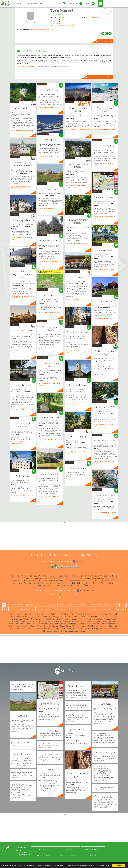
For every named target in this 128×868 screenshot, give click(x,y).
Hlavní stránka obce (107, 41)
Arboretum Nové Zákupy (22, 621)
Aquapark (70, 102)
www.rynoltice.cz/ (94, 18)
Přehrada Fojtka (112, 624)
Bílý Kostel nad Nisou (29, 576)
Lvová (96, 581)
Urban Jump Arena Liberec (104, 619)
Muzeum (15, 418)
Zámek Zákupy (66, 626)
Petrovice (67, 583)
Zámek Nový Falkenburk (70, 614)
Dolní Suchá (115, 576)
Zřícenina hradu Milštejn (46, 619)
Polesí (52, 30)
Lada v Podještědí (72, 581)
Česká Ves (63, 576)
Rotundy (40, 609)
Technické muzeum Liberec (49, 624)
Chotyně (72, 576)
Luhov (90, 581)
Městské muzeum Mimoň (82, 619)
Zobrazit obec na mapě (29, 67)
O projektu (43, 849)
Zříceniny (42, 235)
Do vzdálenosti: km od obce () (55, 590)
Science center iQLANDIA (105, 621)
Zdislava (79, 585)
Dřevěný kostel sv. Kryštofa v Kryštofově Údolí (99, 614)
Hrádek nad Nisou (93, 578)
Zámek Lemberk (16, 614)
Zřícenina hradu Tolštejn (75, 631)
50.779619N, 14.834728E (66, 26)
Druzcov (18, 578)
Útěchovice (42, 585)
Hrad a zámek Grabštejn (21, 616)
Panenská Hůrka (47, 583)
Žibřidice (87, 585)
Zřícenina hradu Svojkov (37, 628)
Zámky (15, 102)
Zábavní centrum (43, 289)
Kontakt (93, 856)
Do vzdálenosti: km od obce (57, 561)
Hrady (15, 325)
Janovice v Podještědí (19, 581)
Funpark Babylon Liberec (60, 621)
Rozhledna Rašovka (18, 628)
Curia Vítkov (30, 619)
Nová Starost (61, 10)
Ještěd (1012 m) (110, 616)
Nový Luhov (15, 583)
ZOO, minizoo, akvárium (72, 272)
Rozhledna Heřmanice (56, 628)
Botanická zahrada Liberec (48, 626)
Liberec (61, 24)
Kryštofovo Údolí (57, 581)
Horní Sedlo (79, 578)
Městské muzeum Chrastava (75, 616)
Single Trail (86, 609)
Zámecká (71, 585)
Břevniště (42, 576)
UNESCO (38, 605)
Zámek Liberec (30, 624)
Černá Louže (33, 30)
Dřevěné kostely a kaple (17, 266)
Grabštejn (35, 578)
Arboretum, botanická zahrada (47, 412)
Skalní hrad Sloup (91, 628)
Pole (74, 583)
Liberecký (62, 20)
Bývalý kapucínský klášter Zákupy (22, 626)
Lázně (15, 470)
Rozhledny (70, 326)
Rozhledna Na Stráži (75, 628)
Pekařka (59, 583)
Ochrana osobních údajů (68, 856)
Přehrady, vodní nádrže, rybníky (20, 379)
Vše (4, 605)
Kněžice (38, 581)
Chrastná (80, 576)
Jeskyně (97, 345)
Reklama (68, 849)
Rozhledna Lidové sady (109, 626)
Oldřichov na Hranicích (30, 583)
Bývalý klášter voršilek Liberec (73, 624)
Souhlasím (119, 865)
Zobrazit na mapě (22, 130)
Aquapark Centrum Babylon (83, 621)
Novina (113, 581)
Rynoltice (62, 18)
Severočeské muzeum (95, 624)
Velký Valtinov (60, 585)
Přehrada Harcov (80, 626)
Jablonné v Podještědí (110, 578)
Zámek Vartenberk (40, 616)
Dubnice (26, 578)
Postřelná (87, 583)
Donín (11, 578)
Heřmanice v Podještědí (64, 578)
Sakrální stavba (15, 157)
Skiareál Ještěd (18, 619)
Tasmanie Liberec (16, 624)
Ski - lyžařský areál (43, 134)
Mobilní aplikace (44, 856)
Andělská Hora (13, 576)
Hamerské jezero (55, 616)
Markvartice (104, 581)
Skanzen (42, 183)
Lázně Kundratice (95, 616)
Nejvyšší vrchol (42, 84)
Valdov (50, 585)
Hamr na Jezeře (46, 578)
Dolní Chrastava (92, 576)
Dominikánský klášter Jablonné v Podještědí (42, 614)
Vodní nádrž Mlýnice (41, 621)
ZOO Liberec (93, 626)
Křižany (46, 581)
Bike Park (97, 191)
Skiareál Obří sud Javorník (54, 631)
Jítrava (39, 30)
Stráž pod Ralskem (109, 583)
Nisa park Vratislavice (108, 628)
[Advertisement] (64, 537)
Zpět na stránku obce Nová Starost (102, 77)
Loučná (83, 581)
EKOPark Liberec (64, 619)
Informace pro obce (93, 849)
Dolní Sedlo (104, 576)
